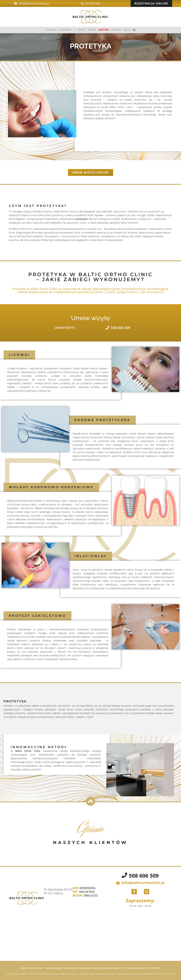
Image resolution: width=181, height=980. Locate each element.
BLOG (127, 30)
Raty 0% (104, 30)
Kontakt (116, 30)
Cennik (92, 30)
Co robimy (67, 30)
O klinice (51, 30)
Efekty (82, 30)
